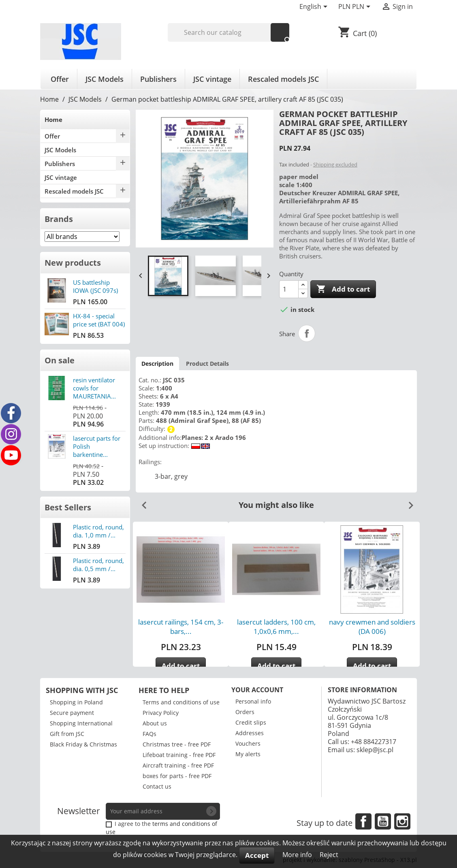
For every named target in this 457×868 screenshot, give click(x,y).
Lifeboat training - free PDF (179, 755)
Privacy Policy (161, 713)
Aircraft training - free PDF (178, 765)
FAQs (149, 734)
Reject (329, 855)
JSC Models (105, 79)
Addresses (250, 733)
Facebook (363, 821)
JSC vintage (212, 79)
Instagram (402, 821)
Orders (245, 712)
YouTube (383, 821)
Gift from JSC (67, 734)
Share (307, 333)
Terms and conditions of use (181, 702)
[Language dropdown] (315, 7)
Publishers (158, 79)
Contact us (157, 786)
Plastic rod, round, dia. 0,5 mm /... (98, 565)
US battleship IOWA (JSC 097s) (95, 286)
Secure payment (72, 713)
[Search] (229, 32)
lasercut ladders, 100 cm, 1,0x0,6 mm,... (276, 627)
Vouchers (248, 743)
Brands (59, 219)
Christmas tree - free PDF (177, 744)
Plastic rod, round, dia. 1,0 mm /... (98, 531)
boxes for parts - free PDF (177, 776)
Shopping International (81, 723)
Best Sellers (68, 507)
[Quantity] (289, 289)
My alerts (248, 754)
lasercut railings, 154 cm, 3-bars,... (181, 627)
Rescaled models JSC (283, 79)
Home (53, 119)
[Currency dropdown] (356, 7)
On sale (60, 360)
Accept (257, 855)
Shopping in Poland (76, 702)
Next (408, 502)
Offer (60, 79)
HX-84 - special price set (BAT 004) (99, 320)
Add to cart (343, 289)
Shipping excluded (335, 164)
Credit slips (251, 722)
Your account (257, 690)
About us (155, 723)
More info (298, 855)
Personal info (253, 701)
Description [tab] (157, 364)
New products (73, 263)
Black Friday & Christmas (83, 744)
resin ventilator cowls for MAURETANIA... (94, 388)
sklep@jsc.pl (375, 750)
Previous (141, 502)
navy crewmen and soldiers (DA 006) (372, 627)
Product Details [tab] (207, 364)
